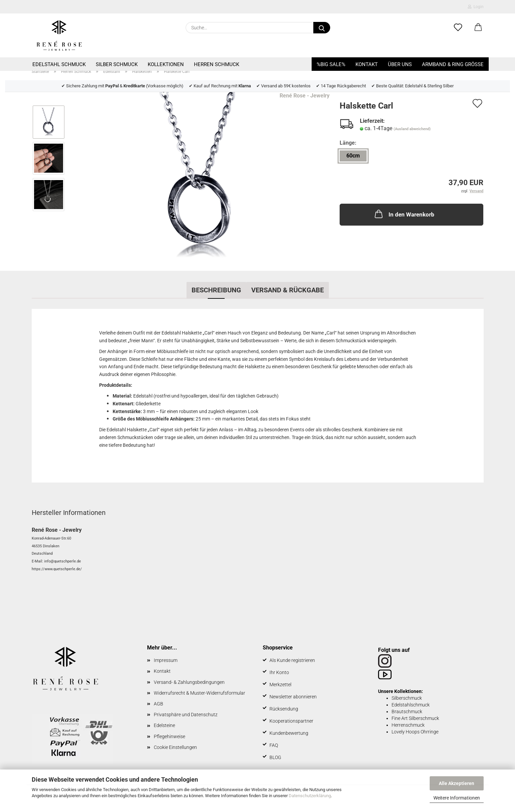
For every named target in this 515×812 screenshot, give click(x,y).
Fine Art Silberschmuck (415, 718)
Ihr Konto (279, 672)
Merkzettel (280, 685)
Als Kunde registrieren (292, 660)
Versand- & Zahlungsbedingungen (189, 682)
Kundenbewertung (289, 733)
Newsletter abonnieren (293, 697)
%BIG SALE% (331, 64)
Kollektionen (166, 64)
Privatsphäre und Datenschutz (186, 715)
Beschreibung (216, 290)
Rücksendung (284, 709)
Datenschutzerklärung (310, 796)
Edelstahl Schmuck (59, 64)
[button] (478, 28)
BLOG (275, 757)
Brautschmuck (407, 712)
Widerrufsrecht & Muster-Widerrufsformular (199, 693)
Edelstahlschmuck (411, 705)
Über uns (400, 64)
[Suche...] (322, 28)
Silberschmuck (407, 698)
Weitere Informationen (457, 798)
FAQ (274, 745)
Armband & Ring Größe (453, 64)
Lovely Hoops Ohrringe (415, 732)
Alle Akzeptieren (456, 783)
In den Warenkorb (404, 214)
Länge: (348, 143)
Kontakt (367, 64)
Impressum (166, 660)
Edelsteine (164, 725)
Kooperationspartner (291, 721)
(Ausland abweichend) (412, 129)
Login (476, 7)
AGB (159, 704)
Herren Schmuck (217, 64)
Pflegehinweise (169, 736)
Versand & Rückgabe (288, 290)
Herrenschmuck (408, 725)
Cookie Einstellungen (175, 747)
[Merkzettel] (458, 28)
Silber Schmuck (117, 64)
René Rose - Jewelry (305, 96)
